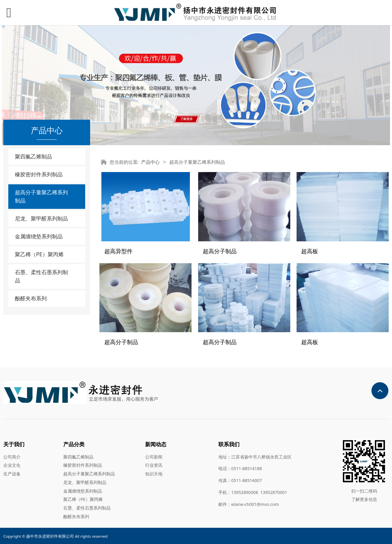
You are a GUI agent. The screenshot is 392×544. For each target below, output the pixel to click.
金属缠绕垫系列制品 (39, 236)
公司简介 (12, 456)
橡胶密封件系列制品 (39, 174)
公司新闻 (154, 456)
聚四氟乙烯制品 (33, 156)
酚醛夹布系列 (31, 298)
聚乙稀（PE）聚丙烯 (39, 254)
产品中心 (150, 162)
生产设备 (12, 473)
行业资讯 (154, 465)
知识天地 (154, 473)
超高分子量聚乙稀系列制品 (41, 196)
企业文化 (12, 465)
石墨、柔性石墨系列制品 (41, 276)
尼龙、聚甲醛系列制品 (41, 218)
